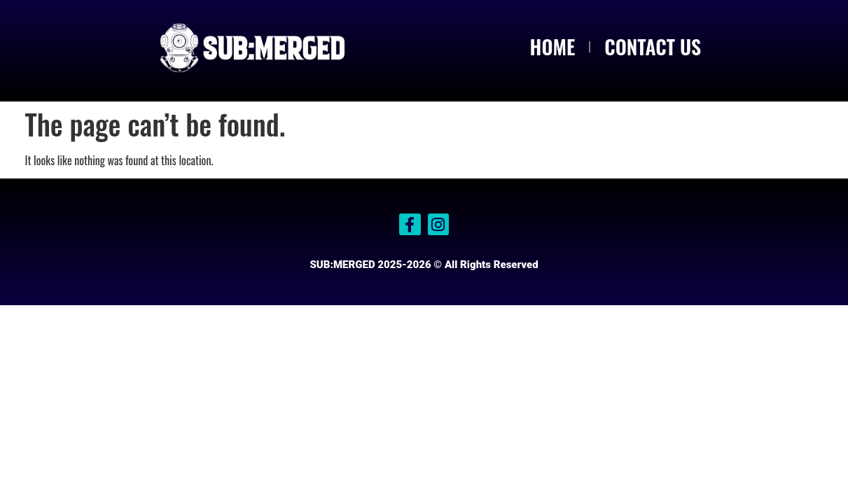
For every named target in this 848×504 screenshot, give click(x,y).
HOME (553, 47)
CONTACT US (653, 47)
